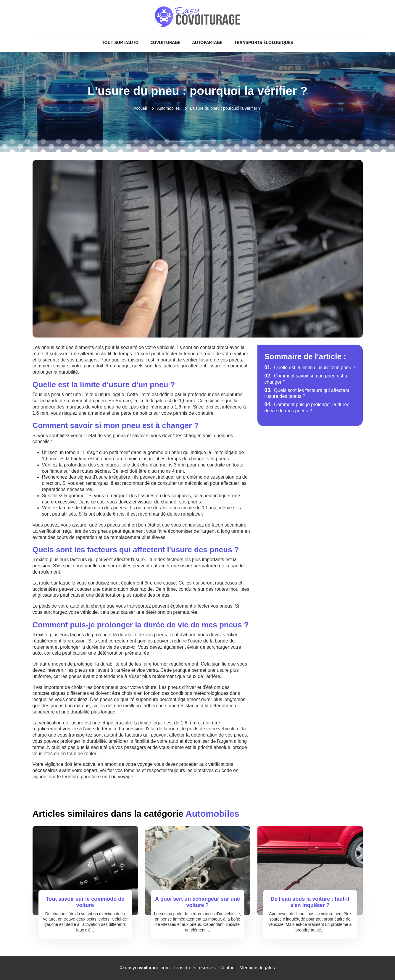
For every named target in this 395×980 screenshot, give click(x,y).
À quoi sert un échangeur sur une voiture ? (197, 902)
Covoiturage (165, 42)
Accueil (140, 108)
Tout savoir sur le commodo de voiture (85, 902)
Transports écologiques (263, 42)
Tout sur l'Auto (120, 42)
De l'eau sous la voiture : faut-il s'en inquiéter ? (310, 902)
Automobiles (169, 108)
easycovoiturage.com (147, 968)
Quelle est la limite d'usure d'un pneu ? (310, 368)
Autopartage (207, 42)
